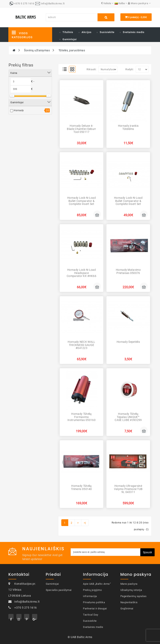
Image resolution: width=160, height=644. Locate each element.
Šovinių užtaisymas (37, 50)
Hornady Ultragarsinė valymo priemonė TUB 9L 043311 (128, 489)
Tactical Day (91, 615)
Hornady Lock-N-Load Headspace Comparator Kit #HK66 (81, 273)
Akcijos (87, 32)
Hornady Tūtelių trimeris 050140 (81, 487)
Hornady (19, 110)
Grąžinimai (127, 608)
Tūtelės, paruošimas (72, 50)
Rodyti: (130, 69)
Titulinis (68, 32)
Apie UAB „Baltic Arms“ (97, 584)
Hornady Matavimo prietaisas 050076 (128, 271)
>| (85, 523)
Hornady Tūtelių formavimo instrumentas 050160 (81, 417)
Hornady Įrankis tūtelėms (128, 127)
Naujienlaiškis (129, 602)
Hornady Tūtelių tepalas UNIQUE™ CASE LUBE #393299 (128, 417)
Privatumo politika (94, 602)
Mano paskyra (129, 584)
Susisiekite (107, 32)
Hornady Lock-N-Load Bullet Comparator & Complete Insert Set (81, 201)
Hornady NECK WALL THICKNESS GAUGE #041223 (81, 345)
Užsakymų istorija (131, 590)
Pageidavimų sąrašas (134, 596)
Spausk (147, 552)
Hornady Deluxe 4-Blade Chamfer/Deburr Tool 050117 (81, 129)
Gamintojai (70, 39)
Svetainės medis (134, 32)
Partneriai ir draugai (95, 608)
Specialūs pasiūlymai (59, 590)
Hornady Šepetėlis (128, 342)
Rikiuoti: (92, 69)
